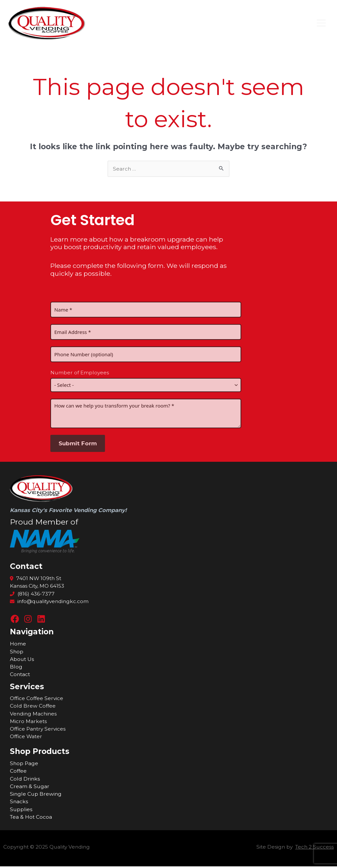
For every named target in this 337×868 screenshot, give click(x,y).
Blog (16, 668)
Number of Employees (80, 374)
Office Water (26, 738)
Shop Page (24, 765)
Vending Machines (33, 715)
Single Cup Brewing (36, 795)
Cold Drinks (25, 780)
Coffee (18, 773)
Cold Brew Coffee (33, 707)
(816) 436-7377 (32, 595)
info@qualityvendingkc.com (49, 603)
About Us (22, 660)
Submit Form (78, 445)
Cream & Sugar (30, 788)
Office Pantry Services (38, 730)
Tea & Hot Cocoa (31, 818)
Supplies (21, 811)
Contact (20, 676)
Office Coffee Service (37, 700)
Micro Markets (28, 723)
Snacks (19, 803)
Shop (17, 653)
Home (18, 645)
